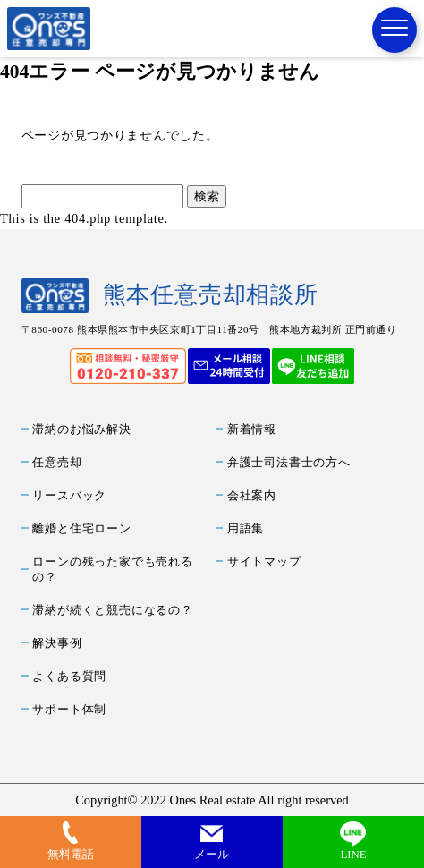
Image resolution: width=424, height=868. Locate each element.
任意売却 (57, 463)
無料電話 (71, 855)
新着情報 (252, 430)
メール (212, 855)
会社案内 (252, 496)
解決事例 (57, 643)
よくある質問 (69, 677)
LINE (353, 855)
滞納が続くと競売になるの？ (112, 610)
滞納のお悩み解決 (81, 430)
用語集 (246, 529)
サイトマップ (264, 562)
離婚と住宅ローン (81, 529)
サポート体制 (69, 710)
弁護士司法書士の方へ (289, 463)
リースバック (69, 496)
